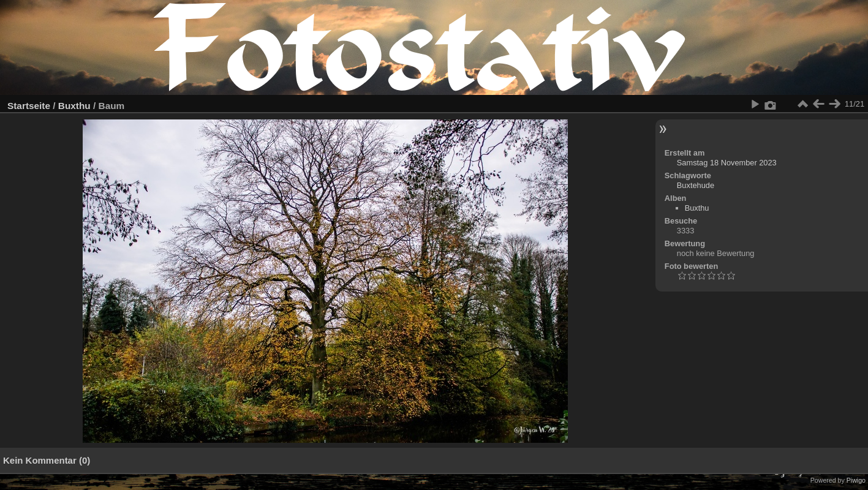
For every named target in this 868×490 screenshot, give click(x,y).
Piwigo (856, 480)
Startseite (29, 106)
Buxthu (74, 106)
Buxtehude (696, 185)
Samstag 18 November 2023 (727, 163)
